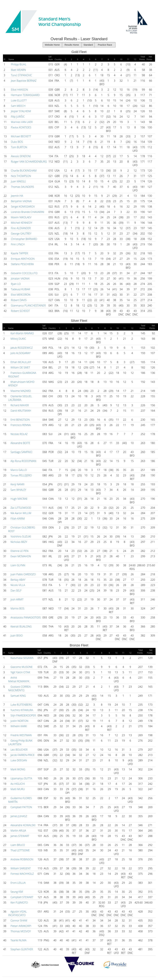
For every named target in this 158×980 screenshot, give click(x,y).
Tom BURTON (19, 147)
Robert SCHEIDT (20, 311)
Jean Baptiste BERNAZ (23, 81)
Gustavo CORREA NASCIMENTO (19, 688)
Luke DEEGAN (18, 760)
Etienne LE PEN (19, 551)
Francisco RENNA (20, 425)
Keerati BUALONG (21, 626)
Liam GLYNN (18, 565)
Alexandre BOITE (20, 443)
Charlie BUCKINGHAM (23, 171)
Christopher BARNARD (24, 239)
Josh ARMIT (17, 599)
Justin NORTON (19, 721)
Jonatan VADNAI (20, 278)
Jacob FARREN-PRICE (22, 755)
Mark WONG (18, 769)
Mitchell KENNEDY (21, 223)
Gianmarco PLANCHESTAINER (28, 305)
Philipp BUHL (18, 64)
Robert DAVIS (18, 300)
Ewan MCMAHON (20, 556)
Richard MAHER (19, 405)
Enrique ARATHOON (22, 259)
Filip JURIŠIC (18, 117)
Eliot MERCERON (20, 295)
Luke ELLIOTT (19, 100)
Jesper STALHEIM (21, 111)
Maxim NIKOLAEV (21, 217)
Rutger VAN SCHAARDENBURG (29, 162)
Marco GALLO (18, 470)
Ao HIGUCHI (17, 784)
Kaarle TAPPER (19, 253)
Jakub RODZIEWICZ (21, 348)
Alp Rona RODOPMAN (23, 461)
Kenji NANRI (17, 484)
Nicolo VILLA (17, 585)
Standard (88, 45)
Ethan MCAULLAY (20, 362)
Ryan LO (16, 284)
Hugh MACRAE (19, 499)
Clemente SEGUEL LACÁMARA (20, 398)
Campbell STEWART (22, 897)
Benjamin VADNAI (21, 201)
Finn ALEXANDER (21, 228)
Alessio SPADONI (21, 156)
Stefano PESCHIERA (22, 264)
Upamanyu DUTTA (21, 778)
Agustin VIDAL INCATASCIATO (18, 913)
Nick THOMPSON (21, 176)
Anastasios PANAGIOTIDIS (25, 617)
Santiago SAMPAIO (21, 452)
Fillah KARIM (17, 519)
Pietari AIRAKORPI (21, 926)
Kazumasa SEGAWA (22, 658)
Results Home (72, 45)
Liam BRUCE (17, 845)
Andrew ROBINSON (22, 859)
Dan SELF (16, 590)
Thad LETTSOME (20, 850)
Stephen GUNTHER (21, 949)
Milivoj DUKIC (18, 339)
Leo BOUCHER (19, 750)
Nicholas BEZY (18, 542)
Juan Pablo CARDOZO (23, 574)
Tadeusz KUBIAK (20, 289)
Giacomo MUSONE (21, 667)
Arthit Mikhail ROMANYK (19, 679)
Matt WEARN (18, 70)
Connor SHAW (18, 920)
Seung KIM (16, 892)
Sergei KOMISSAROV (23, 207)
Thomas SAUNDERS (22, 187)
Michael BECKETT (21, 136)
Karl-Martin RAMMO (22, 333)
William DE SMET (20, 367)
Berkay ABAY (18, 580)
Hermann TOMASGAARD (25, 95)
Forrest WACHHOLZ (22, 874)
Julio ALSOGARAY (20, 353)
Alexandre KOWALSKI (23, 825)
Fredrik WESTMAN (21, 735)
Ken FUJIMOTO (19, 902)
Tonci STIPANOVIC (21, 75)
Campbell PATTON (21, 807)
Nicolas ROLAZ (19, 434)
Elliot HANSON (19, 90)
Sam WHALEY (18, 490)
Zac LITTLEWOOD (20, 508)
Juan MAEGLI (18, 181)
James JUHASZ (18, 816)
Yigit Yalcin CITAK (20, 672)
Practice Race (105, 45)
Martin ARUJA (18, 831)
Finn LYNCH (18, 244)
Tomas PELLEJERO (21, 475)
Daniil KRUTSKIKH (20, 411)
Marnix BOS (17, 608)
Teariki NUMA (18, 940)
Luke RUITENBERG (21, 705)
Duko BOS (17, 142)
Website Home (52, 45)
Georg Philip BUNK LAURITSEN (20, 742)
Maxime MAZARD (20, 391)
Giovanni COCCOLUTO (24, 273)
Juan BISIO (16, 635)
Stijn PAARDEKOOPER (23, 715)
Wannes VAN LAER (22, 122)
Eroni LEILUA (18, 883)
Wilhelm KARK (18, 726)
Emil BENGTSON (20, 420)
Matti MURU (17, 789)
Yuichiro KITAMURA (21, 710)
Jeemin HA (17, 196)
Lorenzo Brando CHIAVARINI (27, 212)
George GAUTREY (21, 234)
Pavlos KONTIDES (21, 127)
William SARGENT (20, 868)
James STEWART (20, 836)
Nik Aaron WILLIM (21, 513)
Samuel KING (18, 696)
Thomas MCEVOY (20, 931)
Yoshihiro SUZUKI (20, 537)
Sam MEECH (18, 106)
